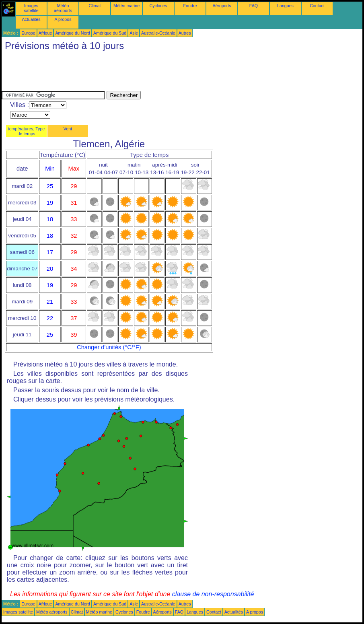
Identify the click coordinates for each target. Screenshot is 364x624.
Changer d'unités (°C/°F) (109, 347)
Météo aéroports (63, 8)
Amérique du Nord (72, 33)
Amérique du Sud (110, 33)
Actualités (31, 19)
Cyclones (158, 6)
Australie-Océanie (158, 33)
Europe (28, 33)
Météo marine (126, 6)
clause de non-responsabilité (213, 594)
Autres (185, 33)
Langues (285, 6)
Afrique (45, 33)
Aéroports (222, 6)
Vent (68, 129)
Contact (317, 6)
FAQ (254, 6)
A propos (63, 19)
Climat (95, 6)
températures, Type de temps (27, 131)
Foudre (190, 6)
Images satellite (31, 8)
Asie (134, 33)
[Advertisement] (148, 73)
